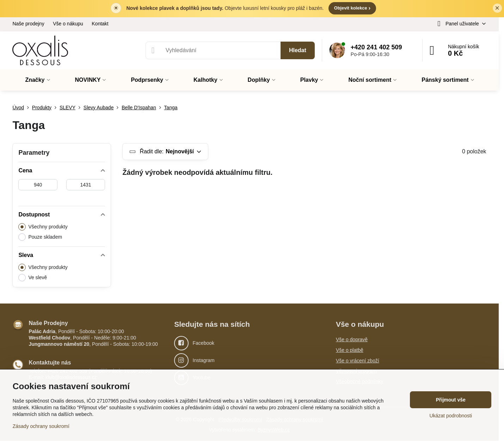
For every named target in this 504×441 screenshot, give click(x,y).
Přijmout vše (451, 400)
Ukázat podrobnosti (451, 416)
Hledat (298, 50)
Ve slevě (33, 278)
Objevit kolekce (352, 8)
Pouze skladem (40, 237)
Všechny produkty (43, 227)
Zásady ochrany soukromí (41, 426)
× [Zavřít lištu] (497, 8)
